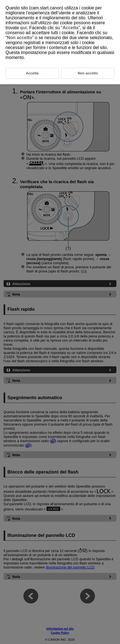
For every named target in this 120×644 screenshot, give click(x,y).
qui (23, 28)
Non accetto (20, 38)
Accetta (70, 28)
